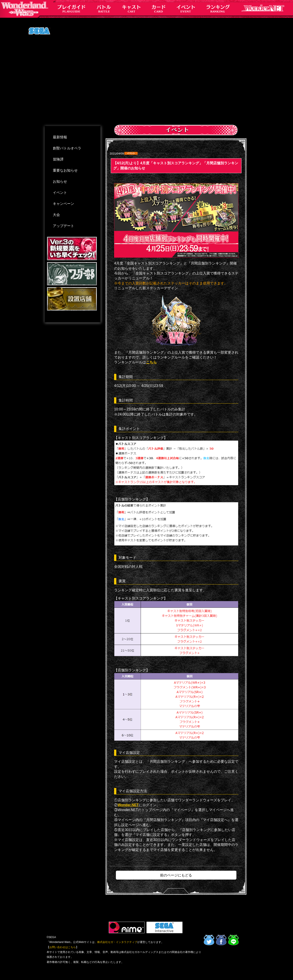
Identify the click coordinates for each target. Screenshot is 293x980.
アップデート (63, 226)
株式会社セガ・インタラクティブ (117, 942)
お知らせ (60, 181)
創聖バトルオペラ (67, 148)
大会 (56, 215)
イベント (60, 193)
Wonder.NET (128, 805)
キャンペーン (63, 204)
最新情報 (60, 137)
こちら (151, 362)
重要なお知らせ (65, 170)
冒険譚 (58, 159)
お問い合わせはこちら (63, 947)
